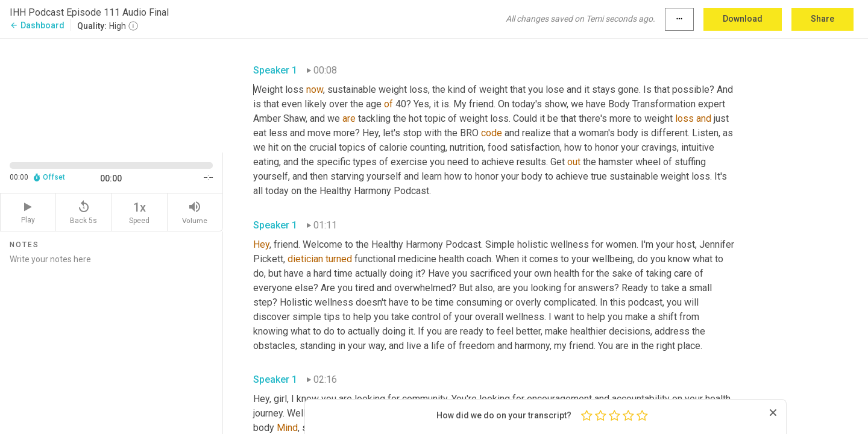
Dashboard (37, 25)
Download (743, 19)
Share (822, 19)
